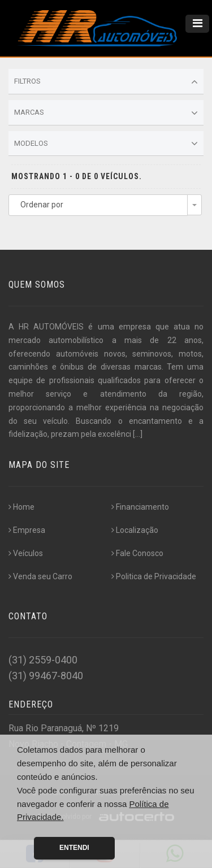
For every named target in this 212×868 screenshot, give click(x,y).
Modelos (106, 144)
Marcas (106, 113)
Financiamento (140, 507)
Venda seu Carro (40, 576)
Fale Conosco (137, 553)
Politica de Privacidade (154, 576)
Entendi (74, 848)
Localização (135, 530)
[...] (138, 434)
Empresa (27, 530)
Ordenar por (42, 205)
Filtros (106, 82)
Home (21, 507)
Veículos (26, 553)
